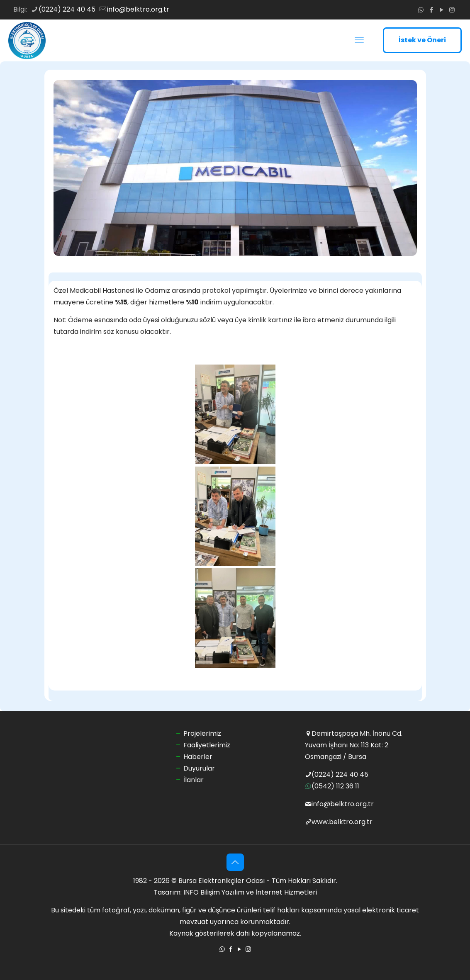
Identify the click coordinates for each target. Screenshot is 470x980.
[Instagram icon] (452, 10)
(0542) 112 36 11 (335, 786)
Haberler (198, 757)
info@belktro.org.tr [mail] (138, 9)
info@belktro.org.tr (343, 804)
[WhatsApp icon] (421, 10)
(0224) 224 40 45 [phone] (67, 9)
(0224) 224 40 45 (340, 775)
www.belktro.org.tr (342, 822)
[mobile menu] (359, 40)
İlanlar (194, 780)
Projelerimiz (202, 733)
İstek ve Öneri (422, 40)
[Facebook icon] (431, 10)
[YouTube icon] (442, 10)
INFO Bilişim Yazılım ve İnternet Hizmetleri (250, 892)
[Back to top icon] (235, 862)
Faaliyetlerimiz (207, 745)
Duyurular (199, 768)
